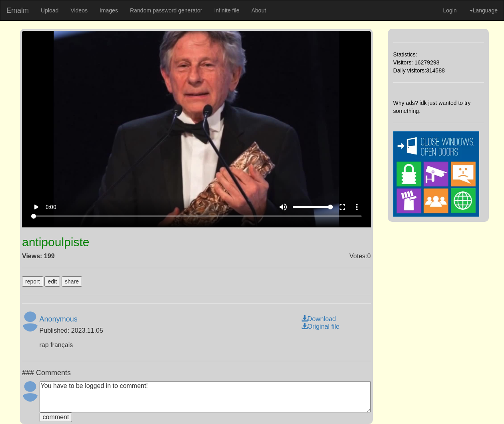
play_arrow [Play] (36, 207)
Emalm (18, 10)
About (259, 10)
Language (484, 10)
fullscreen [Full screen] (342, 207)
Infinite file (227, 10)
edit (52, 281)
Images (109, 10)
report (33, 281)
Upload (50, 10)
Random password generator (166, 10)
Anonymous (59, 319)
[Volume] (313, 207)
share (72, 281)
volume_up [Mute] (283, 207)
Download (319, 319)
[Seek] (196, 216)
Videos (79, 10)
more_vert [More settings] (357, 207)
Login (450, 10)
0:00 (51, 207)
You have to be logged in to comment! (205, 397)
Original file (320, 327)
